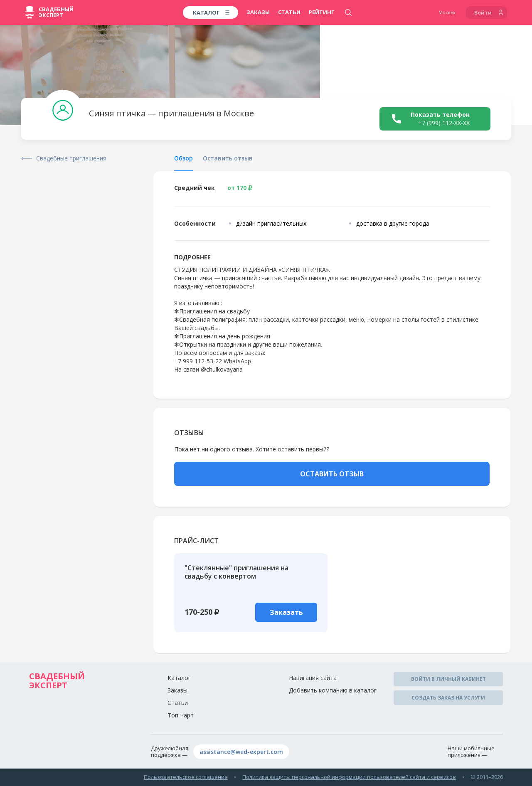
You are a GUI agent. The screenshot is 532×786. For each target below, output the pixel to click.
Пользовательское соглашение (186, 777)
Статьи (289, 12)
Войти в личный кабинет (448, 679)
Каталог (179, 678)
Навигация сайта (313, 678)
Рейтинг (322, 12)
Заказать (286, 612)
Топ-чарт (181, 715)
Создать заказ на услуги (448, 698)
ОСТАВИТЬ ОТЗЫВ (332, 474)
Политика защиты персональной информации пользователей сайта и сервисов (349, 777)
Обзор (183, 158)
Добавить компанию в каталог (333, 690)
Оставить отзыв (228, 158)
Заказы (258, 12)
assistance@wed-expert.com (241, 752)
